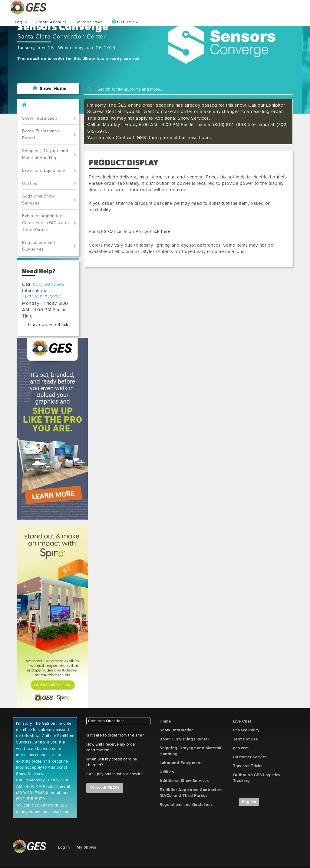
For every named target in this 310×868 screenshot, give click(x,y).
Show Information (40, 118)
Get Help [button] (125, 22)
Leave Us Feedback (48, 325)
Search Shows (89, 22)
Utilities (30, 183)
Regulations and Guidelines (39, 246)
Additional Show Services (38, 200)
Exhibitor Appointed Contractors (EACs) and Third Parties (45, 223)
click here (160, 231)
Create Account (51, 22)
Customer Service (250, 757)
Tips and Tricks (248, 766)
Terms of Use (246, 739)
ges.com (241, 748)
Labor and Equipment (44, 170)
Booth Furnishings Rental (41, 135)
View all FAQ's (105, 788)
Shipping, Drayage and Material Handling (45, 154)
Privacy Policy (246, 730)
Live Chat (242, 721)
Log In (21, 22)
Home (165, 721)
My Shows (86, 847)
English (249, 802)
